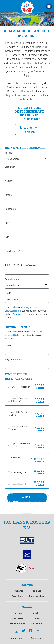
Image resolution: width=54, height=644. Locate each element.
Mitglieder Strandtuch (22, 335)
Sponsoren (37, 623)
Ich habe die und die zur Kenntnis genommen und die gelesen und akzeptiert (26, 312)
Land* (8, 293)
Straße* (9, 195)
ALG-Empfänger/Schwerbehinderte (20, 444)
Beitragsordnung (13, 311)
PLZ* (7, 223)
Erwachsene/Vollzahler (20, 387)
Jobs (37, 618)
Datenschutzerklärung (24, 314)
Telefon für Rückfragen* (21, 265)
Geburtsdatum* (13, 279)
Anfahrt (37, 613)
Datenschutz (37, 638)
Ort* (7, 237)
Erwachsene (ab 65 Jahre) (19, 428)
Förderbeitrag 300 (18, 484)
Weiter (27, 497)
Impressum (16, 638)
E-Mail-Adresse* (13, 251)
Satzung (25, 307)
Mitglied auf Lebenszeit (15, 459)
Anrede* (9, 153)
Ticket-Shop (17, 591)
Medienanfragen (17, 623)
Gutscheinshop (37, 596)
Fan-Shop (37, 591)
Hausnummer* (12, 209)
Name (8, 345)
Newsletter (18, 618)
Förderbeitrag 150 (18, 472)
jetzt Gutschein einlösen (30, 130)
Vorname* (10, 167)
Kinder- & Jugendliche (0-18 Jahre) (20, 399)
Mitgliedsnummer (14, 359)
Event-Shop (17, 596)
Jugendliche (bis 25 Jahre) (19, 414)
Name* (8, 181)
